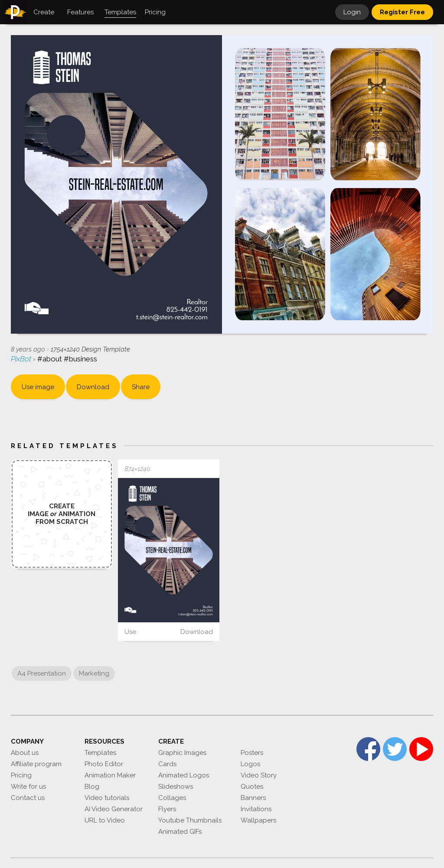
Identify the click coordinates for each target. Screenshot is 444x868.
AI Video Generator (114, 809)
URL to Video (105, 820)
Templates (100, 753)
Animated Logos (184, 775)
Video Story (259, 775)
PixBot (22, 359)
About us (25, 753)
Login (352, 12)
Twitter (395, 749)
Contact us (28, 798)
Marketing (94, 673)
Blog (92, 787)
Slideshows (176, 787)
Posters (252, 753)
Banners (253, 798)
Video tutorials (107, 798)
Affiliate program (36, 764)
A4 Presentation (42, 673)
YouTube (421, 749)
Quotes (252, 787)
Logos (250, 764)
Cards (167, 764)
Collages (172, 798)
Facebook (368, 749)
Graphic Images (182, 753)
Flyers (167, 809)
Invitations (256, 809)
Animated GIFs (180, 832)
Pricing (21, 775)
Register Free (402, 12)
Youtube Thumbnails (190, 820)
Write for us (28, 787)
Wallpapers (258, 820)
